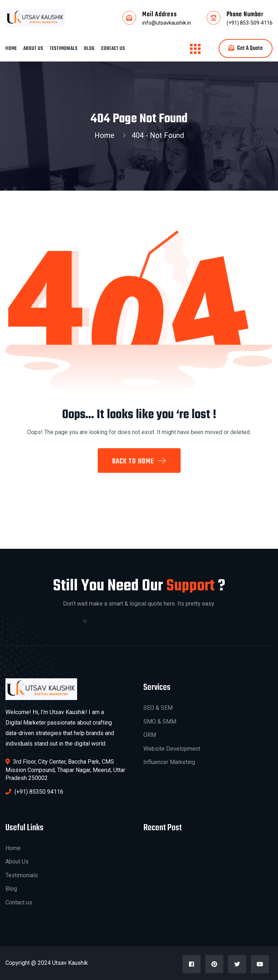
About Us (33, 49)
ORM (150, 735)
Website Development (172, 749)
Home (11, 49)
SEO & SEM (158, 708)
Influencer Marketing (169, 762)
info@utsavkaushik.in (167, 23)
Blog (89, 49)
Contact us (113, 49)
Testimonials (64, 49)
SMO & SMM (160, 722)
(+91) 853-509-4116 (250, 23)
